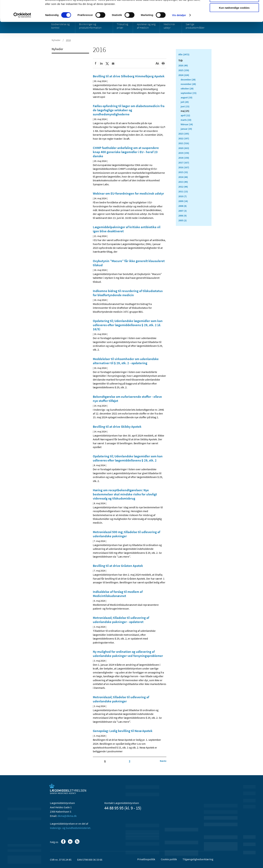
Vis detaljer (179, 36)
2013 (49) (183, 182)
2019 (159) (184, 153)
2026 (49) (183, 65)
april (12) (185, 115)
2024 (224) (184, 75)
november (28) (188, 84)
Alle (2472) (184, 54)
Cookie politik (169, 859)
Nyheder (57, 49)
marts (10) (186, 120)
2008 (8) (183, 206)
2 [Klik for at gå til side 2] (130, 761)
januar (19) (186, 129)
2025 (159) (184, 70)
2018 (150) (184, 158)
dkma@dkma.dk (67, 816)
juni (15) (185, 106)
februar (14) (187, 124)
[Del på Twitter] (107, 64)
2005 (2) (183, 220)
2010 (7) (183, 196)
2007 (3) (183, 211)
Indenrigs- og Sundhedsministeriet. (70, 828)
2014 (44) (183, 177)
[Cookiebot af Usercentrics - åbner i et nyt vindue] (22, 36)
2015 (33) (183, 172)
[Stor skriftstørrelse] (157, 64)
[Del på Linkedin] (101, 64)
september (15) (189, 93)
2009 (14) (183, 201)
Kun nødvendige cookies (234, 29)
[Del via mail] (113, 64)
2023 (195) (184, 134)
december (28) (188, 80)
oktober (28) (187, 89)
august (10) (187, 97)
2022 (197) (184, 138)
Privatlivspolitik (146, 859)
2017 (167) (184, 163)
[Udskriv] (163, 64)
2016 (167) (184, 167)
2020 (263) (184, 148)
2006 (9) (183, 216)
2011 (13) (183, 191)
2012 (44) (183, 187)
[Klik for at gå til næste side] (163, 761)
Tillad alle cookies (234, 9)
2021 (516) (184, 143)
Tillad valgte (234, 19)
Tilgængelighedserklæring (198, 859)
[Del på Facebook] (96, 64)
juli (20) (185, 102)
